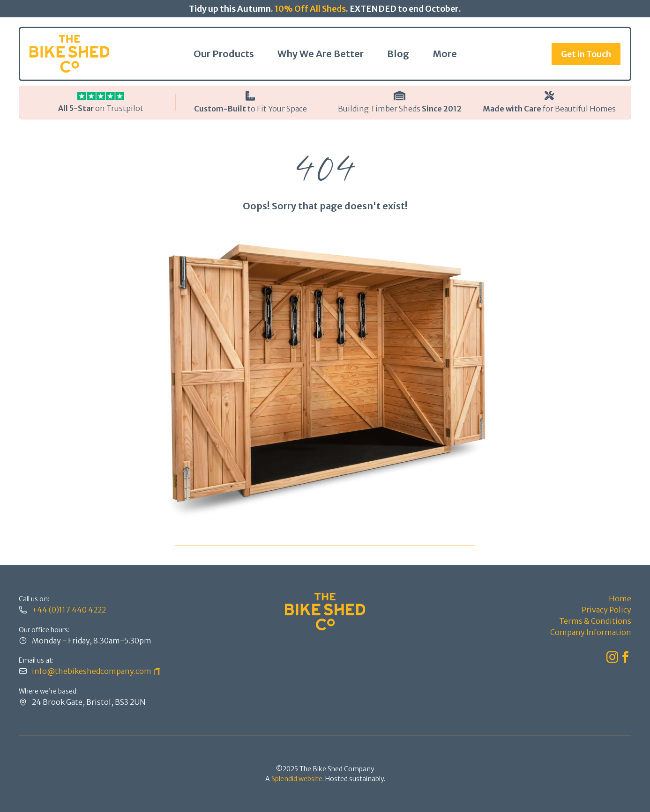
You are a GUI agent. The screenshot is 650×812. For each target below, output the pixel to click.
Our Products (224, 54)
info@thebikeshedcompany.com (92, 671)
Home (620, 598)
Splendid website (297, 779)
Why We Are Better (321, 54)
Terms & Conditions (595, 621)
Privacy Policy (606, 610)
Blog (398, 54)
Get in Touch (586, 54)
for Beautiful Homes (549, 109)
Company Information (591, 632)
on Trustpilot (101, 108)
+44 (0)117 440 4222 (69, 610)
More (445, 54)
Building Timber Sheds (400, 109)
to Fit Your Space (250, 109)
